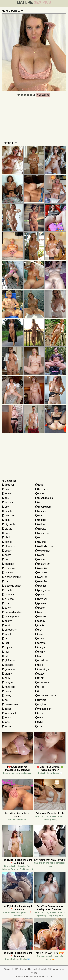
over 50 (41, 573)
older (40, 555)
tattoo (40, 674)
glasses (7, 665)
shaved (41, 639)
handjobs (8, 687)
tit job (40, 687)
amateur (8, 485)
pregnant (42, 599)
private (41, 603)
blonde (7, 542)
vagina (41, 704)
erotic (6, 625)
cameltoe (8, 568)
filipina (7, 647)
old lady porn (44, 546)
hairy (6, 678)
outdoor (41, 559)
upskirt (41, 700)
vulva (40, 713)
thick (39, 678)
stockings (42, 669)
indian (7, 709)
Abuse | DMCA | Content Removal (20, 969)
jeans (6, 718)
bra (5, 559)
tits (38, 691)
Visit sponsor (43, 95)
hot (5, 700)
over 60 (41, 577)
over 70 (41, 581)
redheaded (43, 617)
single (40, 647)
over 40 (41, 568)
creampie (8, 595)
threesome (43, 682)
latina (6, 726)
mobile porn (43, 507)
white (40, 718)
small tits (42, 660)
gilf (5, 656)
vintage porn (44, 709)
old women (43, 551)
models (41, 511)
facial (6, 634)
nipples (41, 529)
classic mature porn (14, 577)
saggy (40, 621)
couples (8, 590)
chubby (7, 573)
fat (5, 639)
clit (5, 581)
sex (39, 630)
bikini (6, 533)
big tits (7, 529)
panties (41, 586)
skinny (40, 652)
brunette (8, 564)
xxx (39, 726)
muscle (41, 520)
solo (39, 665)
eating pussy (10, 617)
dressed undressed (14, 612)
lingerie (41, 494)
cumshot (8, 599)
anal (6, 489)
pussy (40, 608)
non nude (42, 533)
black (6, 537)
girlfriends (9, 660)
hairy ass (8, 682)
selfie (40, 625)
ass (5, 498)
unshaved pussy (46, 696)
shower (41, 643)
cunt (6, 603)
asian (6, 494)
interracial (9, 713)
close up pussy (11, 586)
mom (40, 515)
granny (7, 674)
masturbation (44, 498)
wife (39, 722)
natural (41, 524)
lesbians (41, 489)
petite (40, 595)
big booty (8, 524)
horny (6, 696)
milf (39, 502)
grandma (8, 669)
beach (7, 511)
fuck (5, 652)
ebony (7, 621)
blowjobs (8, 546)
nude (40, 537)
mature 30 (42, 564)
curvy (6, 608)
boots (6, 555)
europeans (9, 630)
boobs (7, 551)
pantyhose (43, 590)
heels (6, 691)
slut (39, 656)
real (39, 612)
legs (39, 485)
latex (6, 722)
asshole (8, 502)
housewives (10, 704)
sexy (39, 634)
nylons (40, 542)
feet (5, 643)
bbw (5, 507)
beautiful (8, 515)
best (6, 520)
